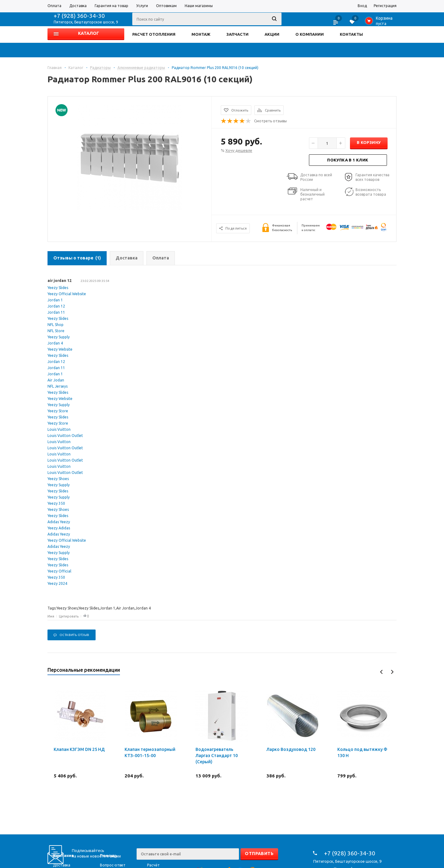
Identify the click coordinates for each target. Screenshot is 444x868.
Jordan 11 (56, 312)
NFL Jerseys (58, 386)
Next (392, 672)
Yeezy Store (58, 411)
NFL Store (56, 331)
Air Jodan (56, 380)
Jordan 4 (55, 343)
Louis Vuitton (59, 429)
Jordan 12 (56, 306)
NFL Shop (55, 325)
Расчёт (153, 865)
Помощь (109, 855)
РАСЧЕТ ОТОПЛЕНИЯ (154, 34)
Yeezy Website (60, 349)
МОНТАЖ (201, 34)
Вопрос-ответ (113, 865)
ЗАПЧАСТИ (237, 34)
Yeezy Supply (59, 337)
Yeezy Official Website (67, 294)
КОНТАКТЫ (351, 34)
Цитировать (69, 616)
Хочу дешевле (239, 150)
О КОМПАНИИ (310, 34)
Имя (51, 616)
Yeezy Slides (58, 288)
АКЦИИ (272, 34)
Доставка (62, 865)
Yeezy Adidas (59, 528)
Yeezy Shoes (58, 479)
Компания (63, 855)
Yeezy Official (59, 571)
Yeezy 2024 (57, 583)
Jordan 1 (55, 300)
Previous (382, 672)
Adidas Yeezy (59, 522)
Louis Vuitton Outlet (65, 436)
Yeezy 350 (56, 503)
